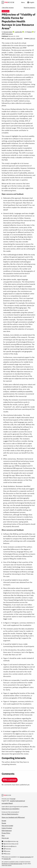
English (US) (5, 801)
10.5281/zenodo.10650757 (14, 38)
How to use (5, 838)
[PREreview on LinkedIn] (6, 851)
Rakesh (30, 32)
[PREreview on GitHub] (6, 854)
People (4, 823)
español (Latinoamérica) (17, 801)
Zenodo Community (25, 857)
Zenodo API (7, 859)
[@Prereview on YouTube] (6, 849)
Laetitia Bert (19, 32)
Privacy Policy (6, 833)
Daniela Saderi (8, 32)
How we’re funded (7, 826)
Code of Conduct (7, 828)
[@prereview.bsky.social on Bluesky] (10, 844)
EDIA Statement (7, 831)
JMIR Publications (7, 34)
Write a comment (10, 780)
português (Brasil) (7, 803)
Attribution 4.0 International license (12, 864)
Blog (3, 836)
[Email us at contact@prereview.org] (10, 841)
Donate (4, 821)
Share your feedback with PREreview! (13, 817)
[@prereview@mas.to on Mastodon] (9, 846)
